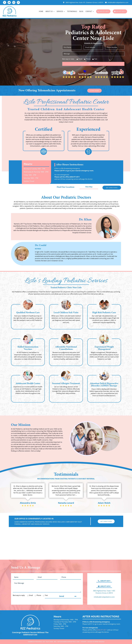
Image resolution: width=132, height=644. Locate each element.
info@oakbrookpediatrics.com (104, 597)
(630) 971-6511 (75, 177)
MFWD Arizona (99, 642)
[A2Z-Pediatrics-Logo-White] (30, 615)
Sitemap (83, 642)
